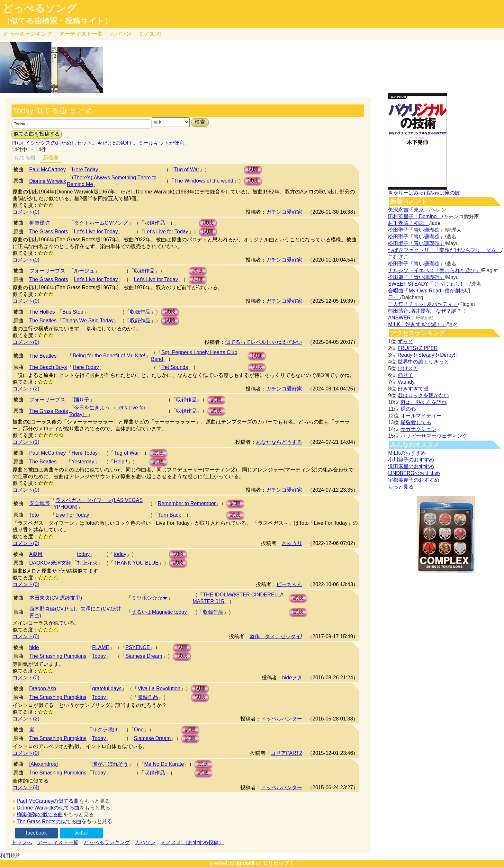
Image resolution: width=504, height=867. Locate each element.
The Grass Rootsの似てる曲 (49, 822)
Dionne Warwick (48, 181)
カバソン (121, 34)
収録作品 (155, 223)
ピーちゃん (289, 584)
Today (99, 656)
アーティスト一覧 (58, 842)
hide (34, 647)
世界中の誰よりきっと (423, 362)
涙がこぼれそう (110, 764)
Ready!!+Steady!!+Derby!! (427, 355)
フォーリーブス (47, 271)
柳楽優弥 (40, 223)
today (83, 554)
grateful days (107, 688)
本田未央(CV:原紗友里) (56, 598)
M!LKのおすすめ (407, 453)
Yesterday (83, 462)
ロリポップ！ (278, 863)
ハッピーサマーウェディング (434, 436)
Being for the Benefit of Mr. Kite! (109, 356)
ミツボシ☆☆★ (149, 598)
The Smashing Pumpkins (58, 656)
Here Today (85, 170)
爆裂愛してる (416, 422)
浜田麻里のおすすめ (411, 466)
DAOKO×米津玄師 (50, 563)
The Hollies (42, 312)
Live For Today (72, 515)
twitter (81, 833)
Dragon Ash (43, 688)
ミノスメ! (150, 34)
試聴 (253, 170)
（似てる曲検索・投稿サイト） (57, 21)
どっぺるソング (40, 8)
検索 (200, 122)
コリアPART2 (286, 753)
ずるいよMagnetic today (159, 612)
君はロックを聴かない (423, 395)
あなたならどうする (279, 442)
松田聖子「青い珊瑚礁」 (416, 230)
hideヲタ (292, 678)
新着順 (51, 158)
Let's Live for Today (96, 232)
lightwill (245, 863)
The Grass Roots (49, 232)
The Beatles (43, 321)
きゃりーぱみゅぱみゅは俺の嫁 (424, 193)
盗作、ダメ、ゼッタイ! (276, 636)
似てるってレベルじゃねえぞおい (264, 342)
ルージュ (84, 271)
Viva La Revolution (159, 688)
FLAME (101, 647)
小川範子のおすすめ (411, 460)
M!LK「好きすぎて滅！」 (417, 324)
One (139, 730)
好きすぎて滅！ (416, 389)
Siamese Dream (144, 656)
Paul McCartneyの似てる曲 (48, 801)
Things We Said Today (88, 321)
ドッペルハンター (282, 719)
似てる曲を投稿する (37, 134)
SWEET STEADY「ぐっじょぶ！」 (429, 284)
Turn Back (169, 515)
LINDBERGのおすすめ (414, 473)
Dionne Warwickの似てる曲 (48, 808)
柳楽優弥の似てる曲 (40, 814)
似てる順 (25, 158)
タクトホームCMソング (101, 223)
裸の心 (408, 409)
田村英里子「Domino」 (415, 216)
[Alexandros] (44, 764)
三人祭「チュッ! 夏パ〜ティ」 (423, 304)
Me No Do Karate (164, 764)
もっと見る (401, 487)
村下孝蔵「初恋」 (409, 223)
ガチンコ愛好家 (284, 212)
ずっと (405, 341)
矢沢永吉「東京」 (409, 210)
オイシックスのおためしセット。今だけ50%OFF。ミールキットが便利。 (105, 143)
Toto (34, 515)
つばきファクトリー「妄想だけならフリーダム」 (445, 250)
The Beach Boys (48, 367)
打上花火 (87, 563)
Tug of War (187, 170)
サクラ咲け (105, 730)
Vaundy (406, 382)
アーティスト (81, 34)
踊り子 (82, 400)
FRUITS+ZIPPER (418, 348)
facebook (36, 833)
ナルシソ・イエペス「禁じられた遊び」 (434, 270)
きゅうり (292, 543)
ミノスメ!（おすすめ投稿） (192, 842)
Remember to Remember (187, 503)
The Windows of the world (204, 181)
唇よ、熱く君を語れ (424, 402)
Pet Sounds (175, 367)
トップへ (22, 842)
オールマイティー (421, 416)
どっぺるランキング (107, 842)
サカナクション (419, 429)
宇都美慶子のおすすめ (414, 480)
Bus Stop (73, 312)
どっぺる (28, 34)
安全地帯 (40, 503)
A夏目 (36, 554)
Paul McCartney (48, 170)
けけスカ (408, 368)
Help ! (121, 462)
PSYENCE (138, 647)
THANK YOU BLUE (136, 563)
